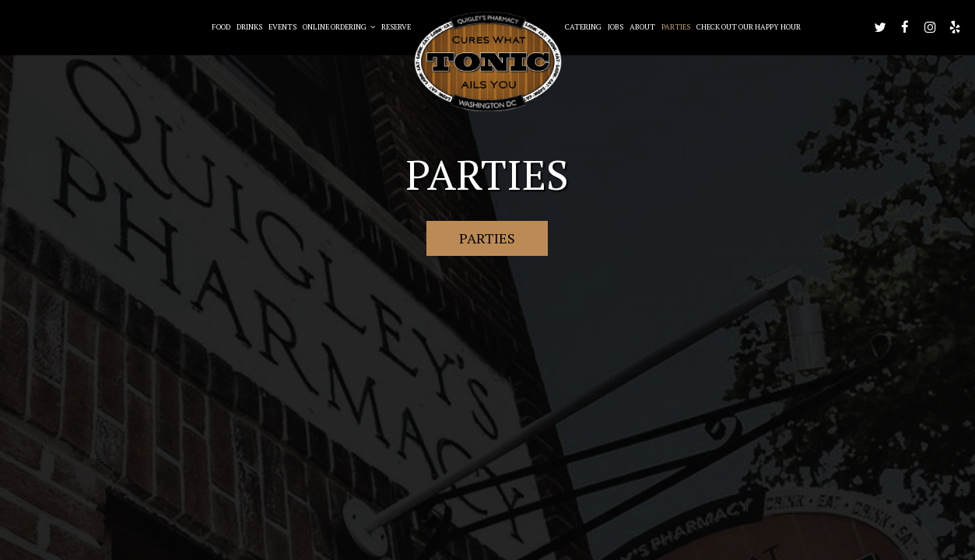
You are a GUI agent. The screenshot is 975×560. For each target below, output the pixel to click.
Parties (676, 27)
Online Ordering (339, 27)
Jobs (616, 27)
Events (282, 27)
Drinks (249, 27)
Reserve (396, 27)
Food (221, 27)
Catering (583, 27)
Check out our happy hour (749, 27)
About (642, 27)
